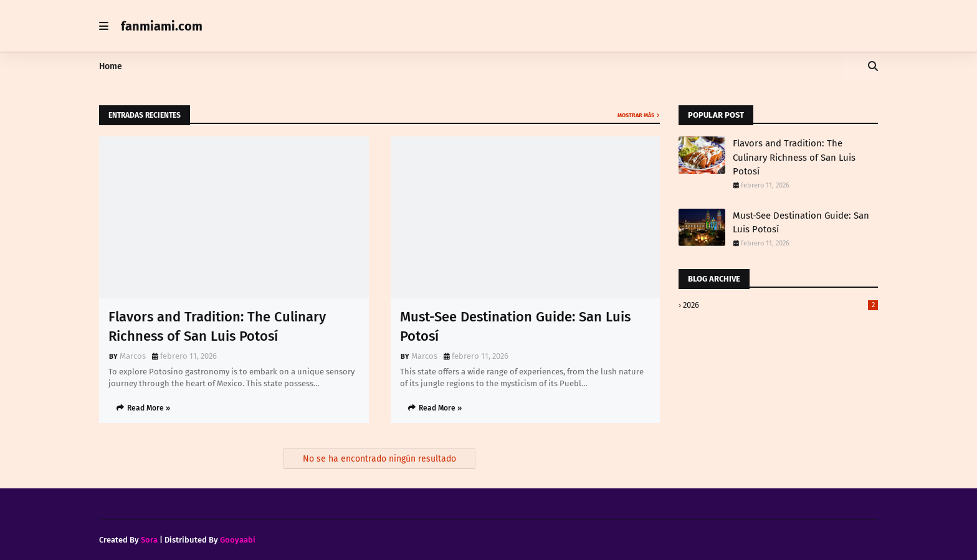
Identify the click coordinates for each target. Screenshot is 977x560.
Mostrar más (636, 115)
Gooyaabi (238, 540)
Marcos (133, 356)
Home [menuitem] (111, 66)
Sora (149, 540)
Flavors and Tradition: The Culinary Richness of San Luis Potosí (217, 326)
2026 (780, 305)
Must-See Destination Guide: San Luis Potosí (515, 326)
